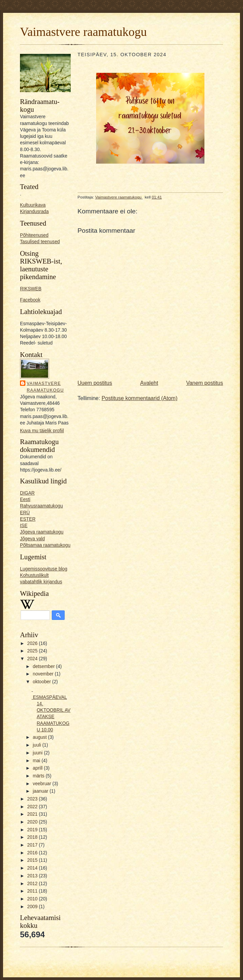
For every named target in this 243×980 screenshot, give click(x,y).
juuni (38, 753)
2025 (33, 651)
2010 (33, 899)
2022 (33, 807)
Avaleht (149, 383)
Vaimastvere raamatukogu (83, 32)
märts (39, 776)
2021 (33, 814)
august (40, 737)
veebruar (43, 784)
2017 (33, 845)
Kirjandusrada (34, 212)
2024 (33, 659)
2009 (33, 907)
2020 (33, 822)
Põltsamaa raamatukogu (45, 545)
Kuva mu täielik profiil (42, 431)
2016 (33, 853)
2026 (33, 643)
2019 (33, 830)
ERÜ (25, 513)
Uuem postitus (95, 383)
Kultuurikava (33, 205)
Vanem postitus (205, 383)
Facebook (30, 300)
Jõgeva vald (32, 539)
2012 (33, 884)
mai (37, 761)
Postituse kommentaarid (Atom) (139, 398)
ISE (24, 526)
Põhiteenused (34, 235)
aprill (38, 768)
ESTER (28, 519)
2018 (33, 837)
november (44, 674)
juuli (38, 745)
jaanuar (41, 791)
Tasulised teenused (40, 242)
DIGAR (27, 493)
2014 (33, 868)
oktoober (42, 682)
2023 (33, 799)
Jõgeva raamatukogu (42, 532)
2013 (33, 876)
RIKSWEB (31, 289)
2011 (33, 891)
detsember (45, 666)
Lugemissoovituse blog (44, 569)
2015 (33, 860)
